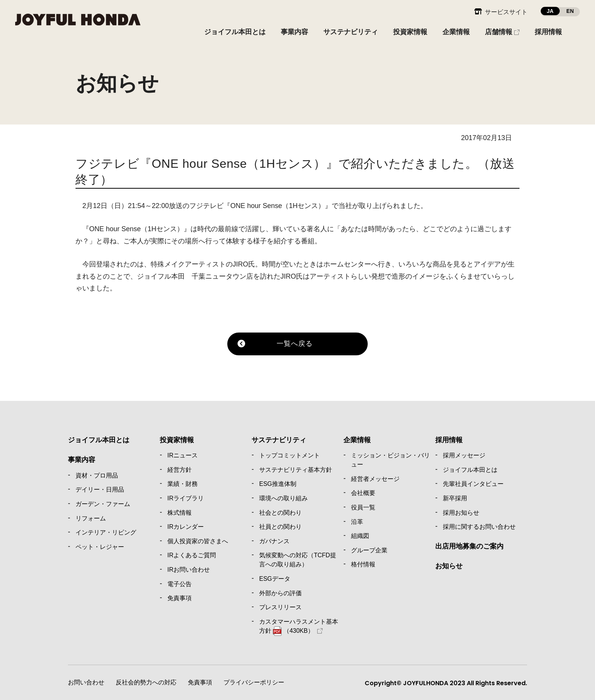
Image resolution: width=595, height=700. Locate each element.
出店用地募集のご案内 (469, 546)
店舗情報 (499, 32)
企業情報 (357, 440)
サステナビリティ (279, 440)
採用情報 (449, 440)
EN (570, 11)
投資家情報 (177, 440)
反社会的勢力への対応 (146, 682)
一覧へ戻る (295, 344)
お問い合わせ (86, 682)
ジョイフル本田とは (99, 440)
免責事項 (200, 682)
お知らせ (449, 566)
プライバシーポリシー (254, 682)
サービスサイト (506, 12)
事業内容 (82, 460)
